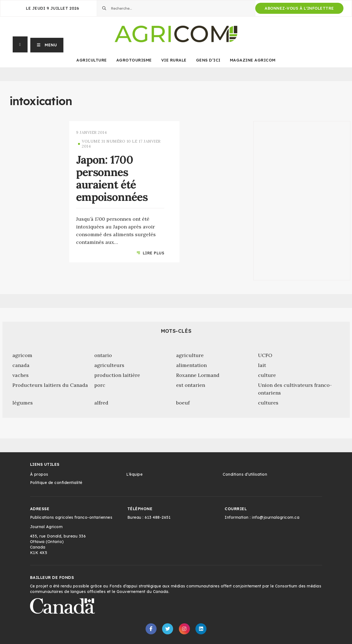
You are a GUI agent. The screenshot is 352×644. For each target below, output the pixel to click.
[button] (47, 44)
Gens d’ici (208, 60)
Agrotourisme (134, 60)
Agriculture (92, 60)
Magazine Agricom (253, 60)
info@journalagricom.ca (276, 517)
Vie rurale (174, 60)
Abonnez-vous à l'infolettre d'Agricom (299, 10)
